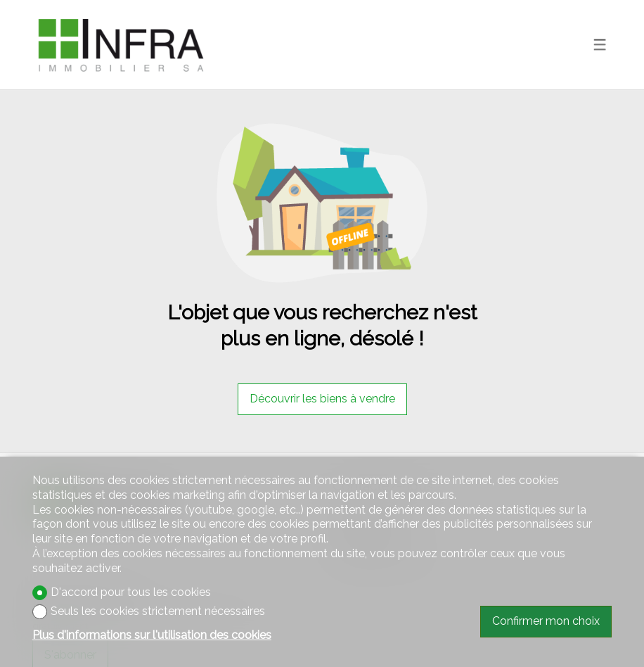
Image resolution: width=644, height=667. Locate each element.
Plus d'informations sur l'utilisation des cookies (152, 635)
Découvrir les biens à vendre (322, 399)
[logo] (120, 45)
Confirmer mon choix (546, 621)
